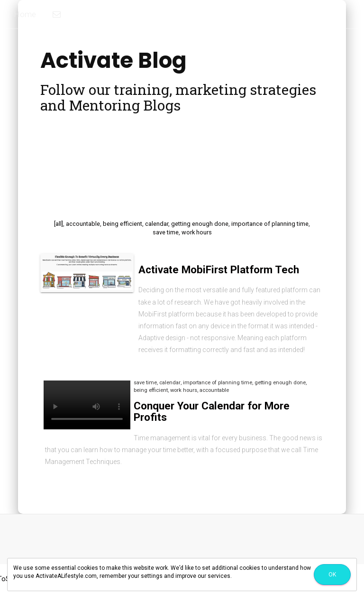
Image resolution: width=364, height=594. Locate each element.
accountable (83, 224)
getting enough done (200, 224)
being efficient (123, 224)
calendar (157, 224)
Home (25, 14)
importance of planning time (270, 224)
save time (166, 232)
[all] (59, 224)
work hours (197, 232)
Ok (332, 575)
